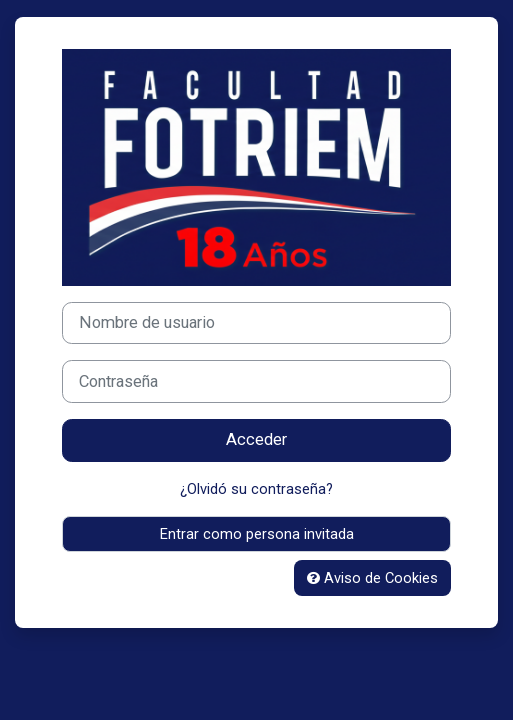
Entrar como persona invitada (257, 534)
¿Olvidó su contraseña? (256, 489)
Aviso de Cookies (372, 578)
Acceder (256, 439)
